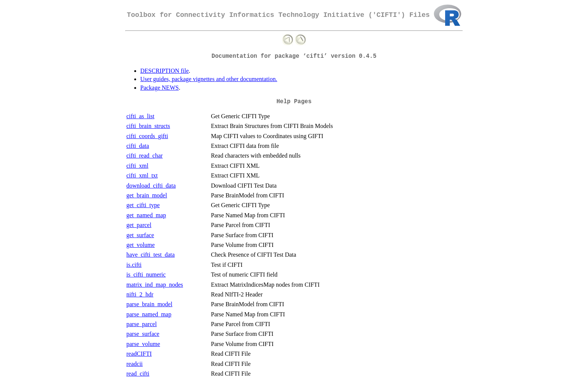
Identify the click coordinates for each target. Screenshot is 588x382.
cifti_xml (137, 166)
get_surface (140, 235)
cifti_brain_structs (148, 126)
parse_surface (143, 334)
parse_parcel (142, 324)
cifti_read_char (145, 156)
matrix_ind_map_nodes (155, 285)
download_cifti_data (151, 186)
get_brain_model (147, 195)
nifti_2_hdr (140, 294)
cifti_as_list (140, 116)
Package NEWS (160, 88)
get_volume (141, 245)
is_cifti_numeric (146, 274)
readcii (135, 364)
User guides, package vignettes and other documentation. (209, 79)
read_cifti (138, 374)
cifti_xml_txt (142, 175)
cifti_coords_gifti (147, 136)
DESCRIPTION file (164, 71)
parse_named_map (149, 314)
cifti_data (138, 146)
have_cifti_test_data (151, 255)
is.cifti (134, 265)
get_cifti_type (143, 205)
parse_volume (143, 344)
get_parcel (139, 225)
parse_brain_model (149, 304)
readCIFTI (139, 354)
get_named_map (146, 215)
